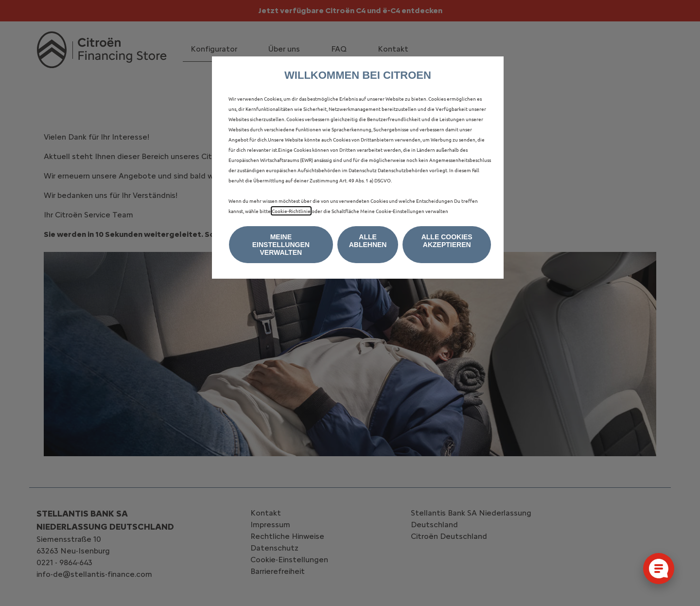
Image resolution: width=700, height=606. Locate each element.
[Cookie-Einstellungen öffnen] (659, 569)
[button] (281, 245)
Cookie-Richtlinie (291, 211)
